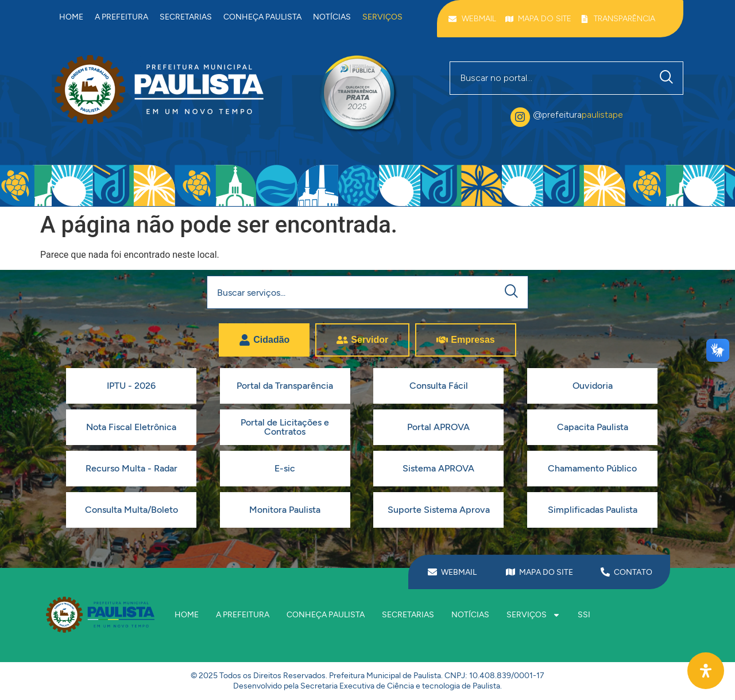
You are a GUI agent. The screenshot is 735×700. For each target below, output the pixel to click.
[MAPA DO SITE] (510, 572)
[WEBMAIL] (432, 572)
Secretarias (186, 17)
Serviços (382, 17)
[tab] (264, 340)
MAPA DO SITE (546, 572)
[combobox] (550, 78)
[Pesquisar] (669, 78)
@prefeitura (578, 115)
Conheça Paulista (262, 17)
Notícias (332, 17)
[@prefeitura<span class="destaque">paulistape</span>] (520, 117)
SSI (584, 615)
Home (71, 17)
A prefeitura (121, 17)
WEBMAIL (459, 572)
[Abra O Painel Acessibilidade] (706, 671)
